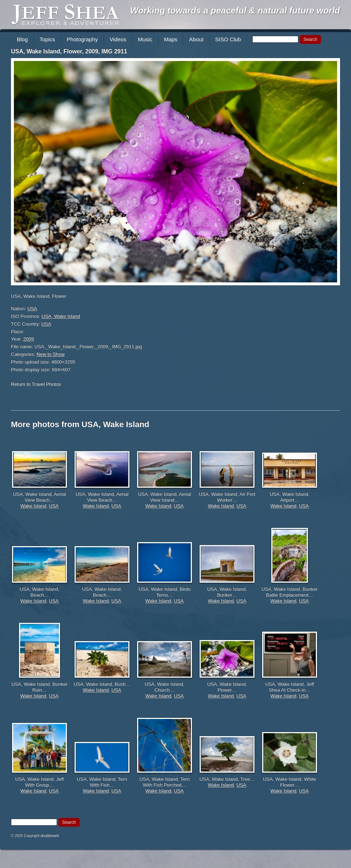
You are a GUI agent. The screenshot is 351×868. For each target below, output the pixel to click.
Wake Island (33, 506)
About (196, 39)
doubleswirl (50, 836)
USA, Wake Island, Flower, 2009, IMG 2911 (69, 51)
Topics (47, 39)
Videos (118, 39)
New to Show (51, 354)
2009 (29, 339)
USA (32, 309)
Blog (22, 39)
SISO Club (228, 39)
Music (145, 39)
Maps (171, 39)
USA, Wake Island (61, 316)
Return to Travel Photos (36, 384)
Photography (82, 39)
